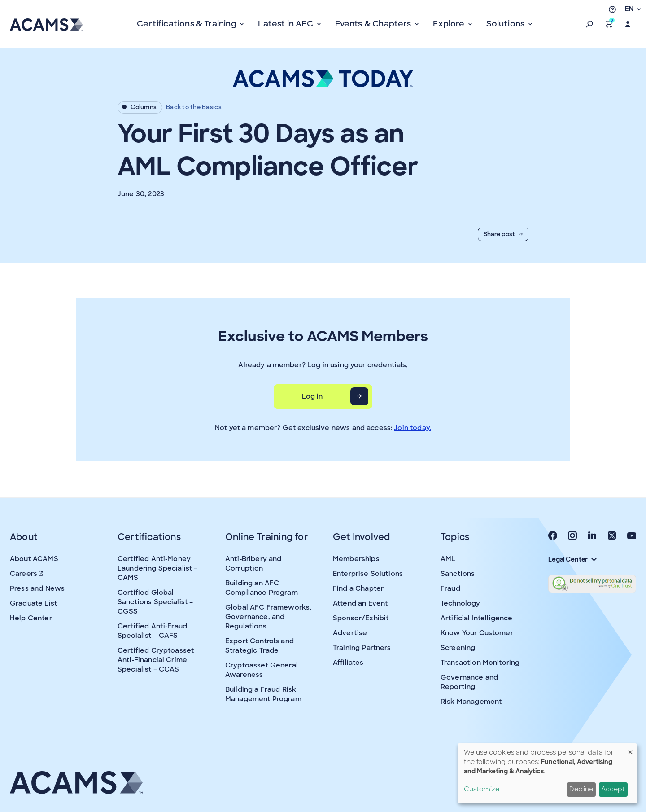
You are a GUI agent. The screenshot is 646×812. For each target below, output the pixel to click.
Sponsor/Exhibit (361, 618)
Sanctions (458, 574)
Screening (458, 648)
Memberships (356, 559)
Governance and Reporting (469, 682)
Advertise (350, 633)
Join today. (412, 428)
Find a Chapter (358, 588)
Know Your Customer (477, 633)
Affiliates (348, 663)
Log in (312, 396)
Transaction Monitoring (480, 663)
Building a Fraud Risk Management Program (263, 694)
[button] (589, 24)
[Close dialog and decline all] (630, 749)
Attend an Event (360, 603)
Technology (460, 603)
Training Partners (362, 648)
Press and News (37, 588)
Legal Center (572, 559)
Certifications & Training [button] (188, 24)
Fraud (450, 588)
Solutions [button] (506, 24)
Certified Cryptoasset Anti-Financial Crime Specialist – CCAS (156, 660)
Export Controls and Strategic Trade (260, 646)
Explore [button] (450, 24)
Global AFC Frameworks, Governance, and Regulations (268, 617)
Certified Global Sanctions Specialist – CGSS (155, 602)
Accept (613, 789)
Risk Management (471, 702)
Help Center (31, 618)
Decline (581, 789)
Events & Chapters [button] (374, 24)
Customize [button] (482, 789)
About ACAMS (34, 559)
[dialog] (547, 773)
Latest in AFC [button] (286, 24)
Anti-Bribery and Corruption (253, 564)
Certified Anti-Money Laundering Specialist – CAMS (157, 568)
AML (448, 559)
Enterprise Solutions (368, 574)
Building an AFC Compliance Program (262, 588)
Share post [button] (503, 234)
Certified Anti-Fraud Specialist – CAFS (152, 631)
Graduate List (33, 603)
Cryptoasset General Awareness (262, 670)
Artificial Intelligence (476, 618)
